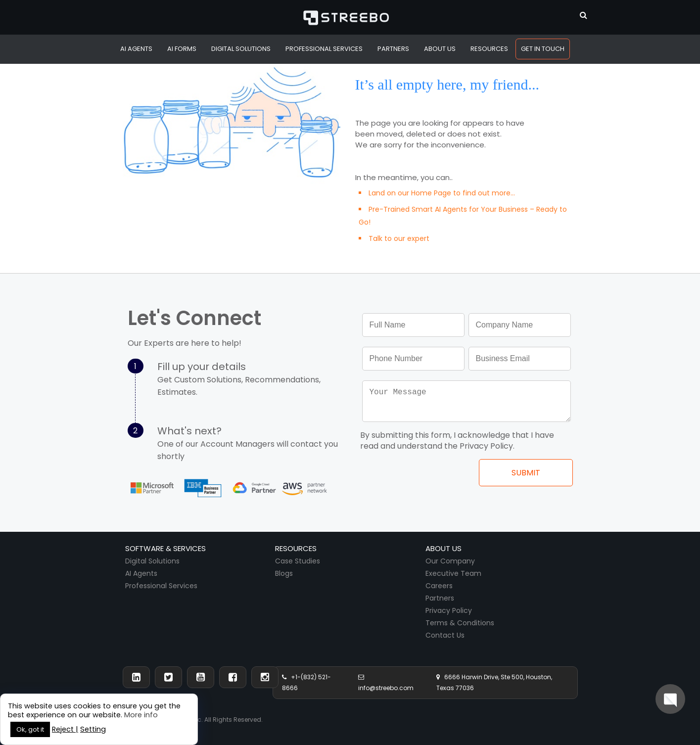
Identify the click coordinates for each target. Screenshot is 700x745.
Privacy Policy (449, 610)
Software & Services (165, 548)
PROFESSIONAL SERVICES (324, 49)
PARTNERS (393, 49)
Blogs (284, 573)
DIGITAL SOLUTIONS (241, 49)
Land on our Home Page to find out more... (442, 193)
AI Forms (182, 49)
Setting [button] (93, 729)
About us (443, 548)
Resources (489, 49)
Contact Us (445, 635)
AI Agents (136, 49)
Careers (439, 586)
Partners (440, 598)
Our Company (450, 561)
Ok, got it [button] (30, 729)
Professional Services (161, 586)
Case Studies (298, 561)
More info (141, 715)
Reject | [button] (65, 729)
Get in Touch (543, 49)
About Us (440, 49)
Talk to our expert (399, 238)
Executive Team (453, 573)
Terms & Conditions (460, 623)
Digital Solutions (152, 561)
